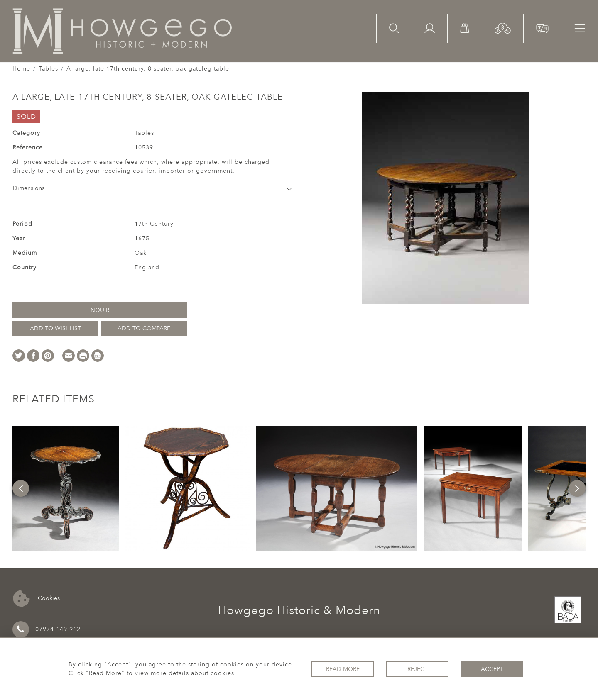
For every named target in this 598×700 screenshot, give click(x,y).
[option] (66, 488)
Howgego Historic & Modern (299, 610)
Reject (418, 669)
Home (21, 69)
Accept (492, 669)
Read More (343, 669)
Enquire (100, 310)
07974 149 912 (47, 629)
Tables (48, 69)
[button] (503, 28)
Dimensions (153, 188)
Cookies (36, 599)
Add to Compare (144, 328)
